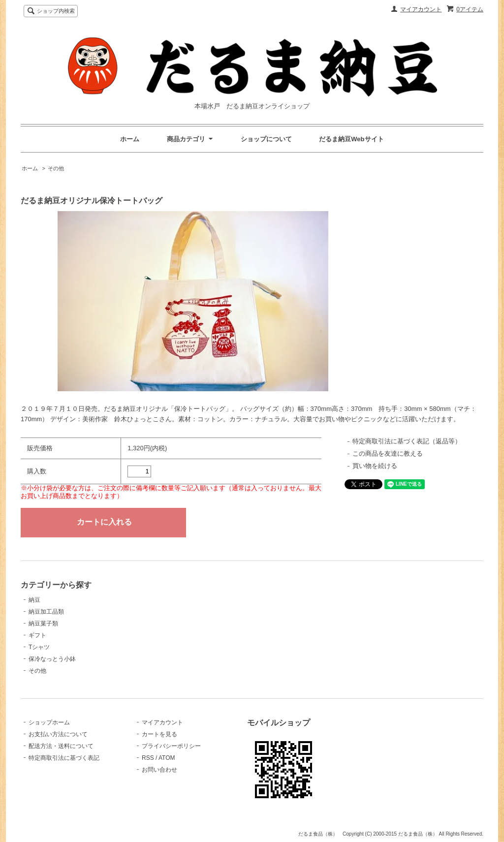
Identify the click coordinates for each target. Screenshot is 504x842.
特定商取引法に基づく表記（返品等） (407, 441)
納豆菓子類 (43, 624)
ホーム (130, 139)
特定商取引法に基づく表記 (64, 758)
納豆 (34, 600)
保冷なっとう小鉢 (52, 659)
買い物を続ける (375, 466)
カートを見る (159, 734)
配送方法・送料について (61, 746)
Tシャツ (39, 647)
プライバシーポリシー (171, 746)
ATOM (167, 758)
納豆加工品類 (46, 612)
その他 (56, 168)
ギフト (37, 635)
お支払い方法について (58, 734)
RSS (148, 758)
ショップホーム (49, 722)
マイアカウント (421, 9)
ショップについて (266, 139)
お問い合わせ (159, 770)
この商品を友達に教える (388, 453)
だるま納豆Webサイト (351, 139)
